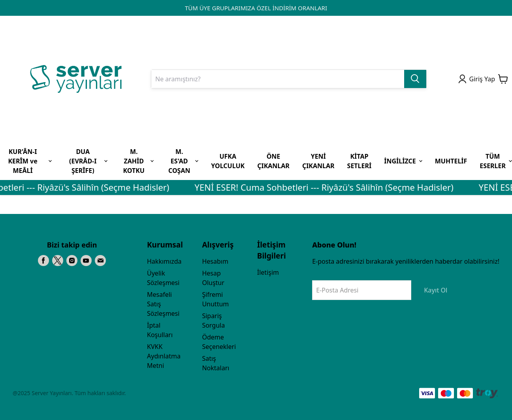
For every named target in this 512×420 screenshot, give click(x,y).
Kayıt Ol (436, 290)
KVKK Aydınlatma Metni (164, 356)
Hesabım (215, 261)
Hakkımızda (164, 261)
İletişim (268, 272)
